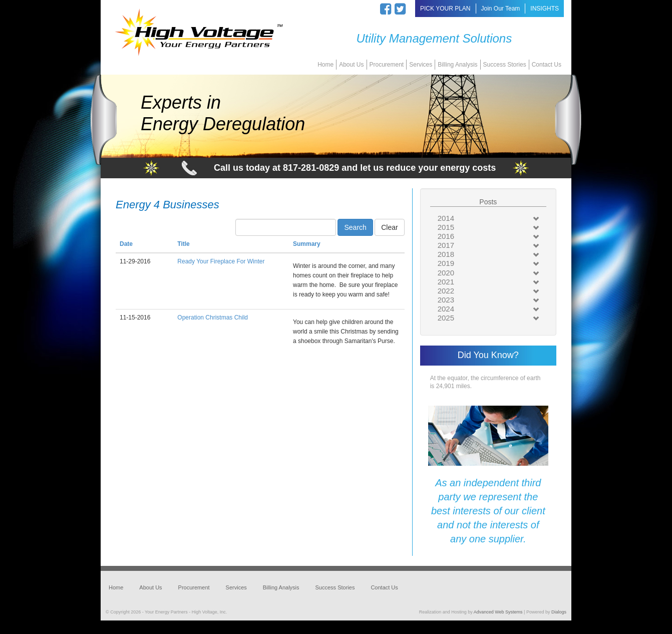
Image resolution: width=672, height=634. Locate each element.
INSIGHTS (545, 9)
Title (183, 244)
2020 (446, 273)
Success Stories (505, 65)
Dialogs (559, 612)
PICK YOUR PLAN (445, 9)
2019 (446, 263)
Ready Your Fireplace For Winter (221, 261)
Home (325, 65)
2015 (446, 227)
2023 (446, 300)
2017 (446, 245)
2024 (446, 309)
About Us (351, 65)
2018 (446, 254)
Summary (307, 244)
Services (421, 65)
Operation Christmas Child (213, 318)
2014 (446, 218)
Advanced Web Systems (498, 612)
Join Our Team (501, 9)
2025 (446, 318)
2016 (446, 236)
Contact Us (547, 65)
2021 (446, 282)
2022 (446, 291)
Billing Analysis (457, 65)
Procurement (387, 65)
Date (126, 244)
